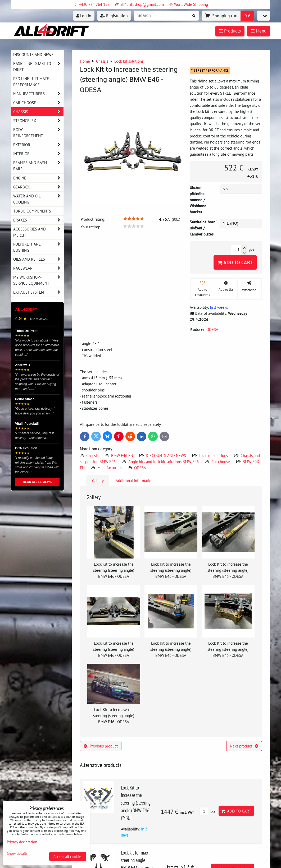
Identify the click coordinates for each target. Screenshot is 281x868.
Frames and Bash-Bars (38, 166)
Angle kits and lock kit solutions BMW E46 (164, 461)
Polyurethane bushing (38, 247)
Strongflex (38, 121)
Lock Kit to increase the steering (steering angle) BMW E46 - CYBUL (136, 803)
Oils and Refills (38, 259)
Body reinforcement (38, 133)
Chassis (92, 455)
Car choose (221, 461)
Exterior (38, 145)
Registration (114, 16)
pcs (207, 811)
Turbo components (32, 211)
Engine (38, 178)
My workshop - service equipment (38, 280)
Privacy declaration (22, 842)
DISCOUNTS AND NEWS (166, 455)
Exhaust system (38, 292)
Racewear (38, 268)
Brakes (38, 220)
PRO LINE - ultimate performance (31, 82)
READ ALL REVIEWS (37, 482)
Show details (17, 853)
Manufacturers (109, 468)
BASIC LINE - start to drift (38, 67)
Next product (244, 746)
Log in (84, 16)
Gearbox (38, 187)
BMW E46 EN (122, 455)
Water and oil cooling (38, 199)
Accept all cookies (68, 857)
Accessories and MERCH (38, 232)
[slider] (134, 219)
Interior (38, 154)
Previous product (101, 746)
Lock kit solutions (213, 455)
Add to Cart (235, 262)
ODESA (140, 468)
